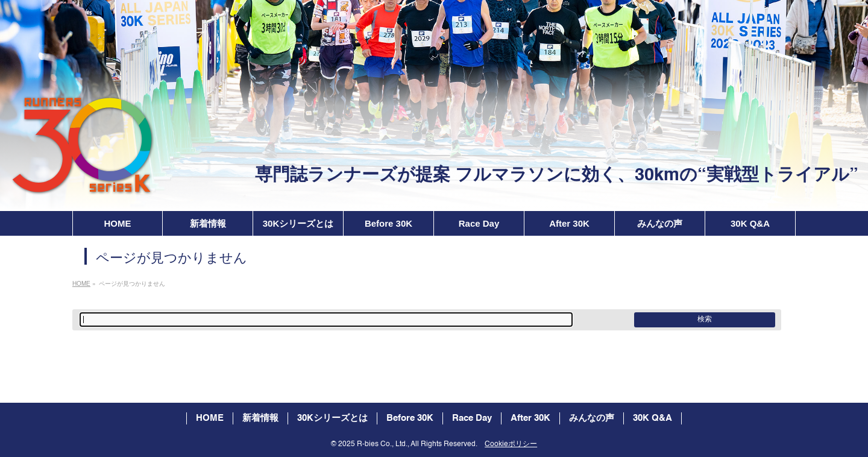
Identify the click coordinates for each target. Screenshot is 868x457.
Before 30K (410, 418)
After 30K (530, 418)
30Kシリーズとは (332, 418)
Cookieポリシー (511, 444)
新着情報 (260, 418)
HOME (210, 418)
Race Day (472, 418)
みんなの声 (592, 418)
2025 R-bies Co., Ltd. (373, 444)
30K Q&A (653, 418)
